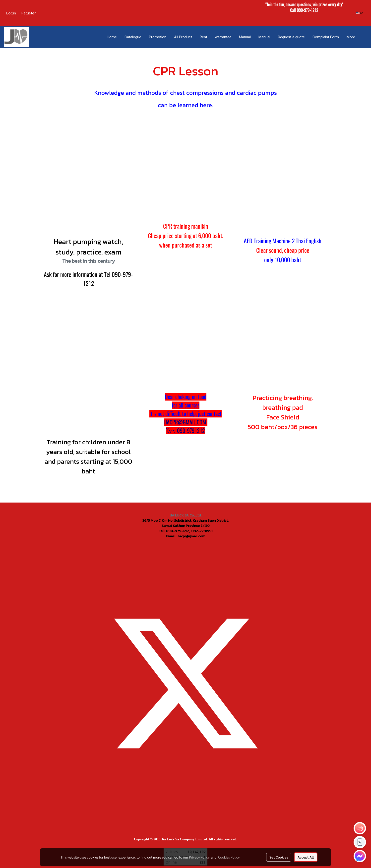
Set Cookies (279, 857)
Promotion (158, 37)
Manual (245, 37)
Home (112, 37)
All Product (183, 37)
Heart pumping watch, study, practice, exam (88, 247)
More (351, 37)
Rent (203, 37)
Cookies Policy (229, 857)
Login (11, 13)
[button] (363, 37)
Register (28, 13)
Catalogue (133, 37)
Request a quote (291, 37)
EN (360, 13)
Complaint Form (326, 37)
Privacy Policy (199, 857)
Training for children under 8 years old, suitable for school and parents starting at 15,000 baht (88, 457)
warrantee (223, 37)
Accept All (306, 857)
